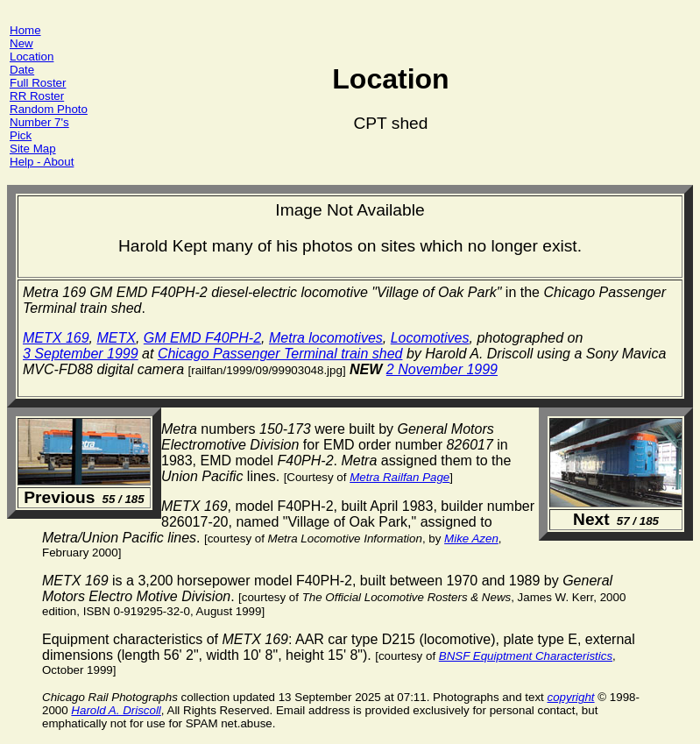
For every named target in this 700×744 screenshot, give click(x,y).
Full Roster (38, 83)
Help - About (42, 162)
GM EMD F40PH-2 (202, 338)
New (21, 43)
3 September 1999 (81, 354)
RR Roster (37, 96)
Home (25, 30)
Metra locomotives (326, 338)
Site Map (33, 149)
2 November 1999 (442, 369)
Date (22, 70)
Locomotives (430, 338)
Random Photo (49, 109)
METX (116, 338)
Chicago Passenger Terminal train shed (280, 354)
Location (32, 57)
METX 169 (56, 338)
